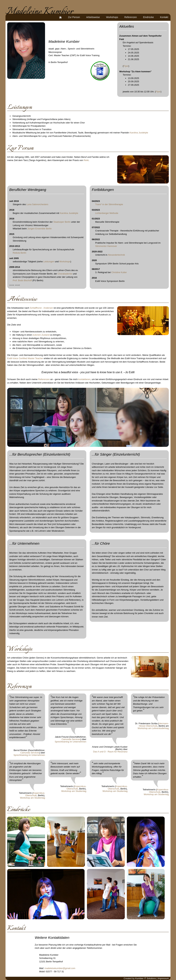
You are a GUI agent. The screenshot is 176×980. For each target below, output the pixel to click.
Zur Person (74, 17)
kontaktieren (84, 379)
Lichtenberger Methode (107, 213)
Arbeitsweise (93, 17)
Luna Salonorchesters (37, 204)
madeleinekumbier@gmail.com (60, 968)
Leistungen (49, 262)
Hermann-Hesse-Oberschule (154, 725)
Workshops (112, 17)
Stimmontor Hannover (106, 246)
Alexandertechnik (116, 255)
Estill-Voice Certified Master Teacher (25, 358)
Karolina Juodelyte (139, 133)
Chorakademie (65, 274)
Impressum (163, 978)
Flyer (126, 66)
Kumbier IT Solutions (146, 978)
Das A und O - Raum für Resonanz (110, 752)
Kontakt (164, 17)
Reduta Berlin (20, 253)
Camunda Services (30, 753)
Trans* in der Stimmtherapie (109, 204)
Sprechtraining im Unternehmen (29, 755)
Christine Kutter (119, 272)
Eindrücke (148, 17)
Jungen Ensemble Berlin (39, 229)
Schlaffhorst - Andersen (42, 308)
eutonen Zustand (41, 335)
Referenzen (131, 17)
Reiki (86, 160)
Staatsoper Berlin (62, 222)
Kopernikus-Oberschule (35, 794)
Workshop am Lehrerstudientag (153, 728)
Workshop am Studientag (32, 798)
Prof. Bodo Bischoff (22, 280)
